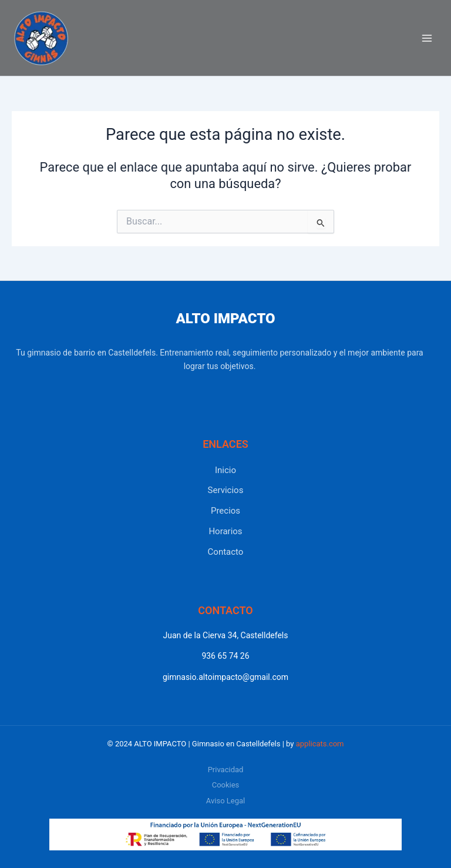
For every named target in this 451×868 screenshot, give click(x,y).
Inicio (225, 470)
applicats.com (320, 744)
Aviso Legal (225, 801)
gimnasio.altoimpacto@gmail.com (225, 677)
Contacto (226, 552)
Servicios (226, 490)
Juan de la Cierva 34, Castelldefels (226, 635)
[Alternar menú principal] (427, 38)
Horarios (225, 531)
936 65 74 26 (225, 656)
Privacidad (226, 770)
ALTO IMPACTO (225, 319)
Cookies (226, 785)
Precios (225, 511)
